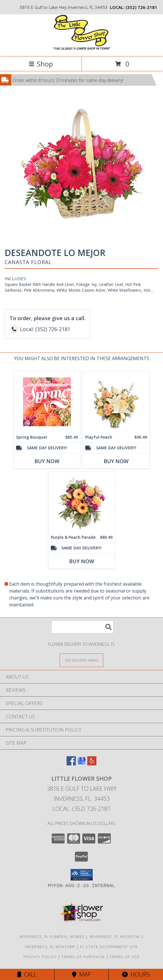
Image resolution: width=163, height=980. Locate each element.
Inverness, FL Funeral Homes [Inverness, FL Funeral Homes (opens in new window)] (52, 937)
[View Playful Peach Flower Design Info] (116, 402)
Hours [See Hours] (136, 974)
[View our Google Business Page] (81, 764)
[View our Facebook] (71, 764)
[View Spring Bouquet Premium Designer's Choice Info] (47, 402)
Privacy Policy (40, 957)
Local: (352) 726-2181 (81, 809)
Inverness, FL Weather (50, 947)
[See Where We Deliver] (81, 660)
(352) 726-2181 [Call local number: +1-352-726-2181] (141, 7)
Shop (41, 64)
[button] (82, 875)
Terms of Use (125, 957)
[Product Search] (82, 627)
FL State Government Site (109, 947)
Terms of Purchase (83, 957)
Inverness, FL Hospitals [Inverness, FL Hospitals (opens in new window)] (117, 937)
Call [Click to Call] (27, 974)
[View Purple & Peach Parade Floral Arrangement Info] (82, 502)
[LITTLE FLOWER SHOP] (82, 49)
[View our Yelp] (92, 764)
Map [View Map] (81, 974)
